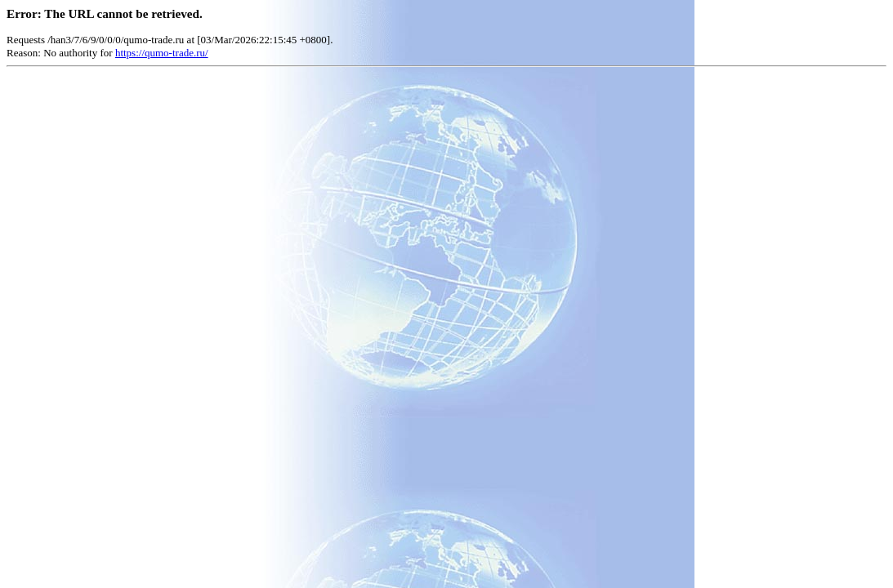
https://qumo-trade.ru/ (162, 53)
